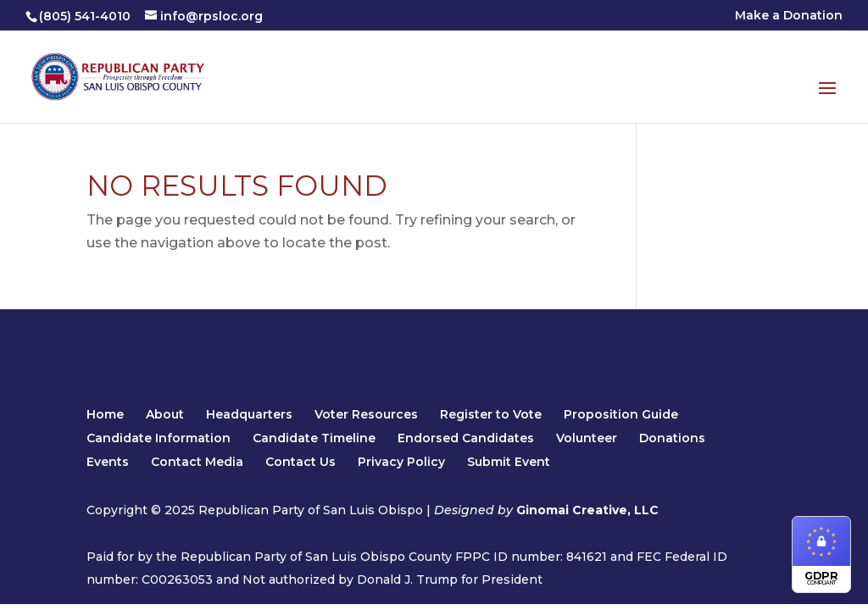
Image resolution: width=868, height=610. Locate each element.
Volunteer (587, 438)
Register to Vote (491, 414)
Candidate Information (159, 438)
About (165, 414)
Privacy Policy (401, 462)
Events (108, 462)
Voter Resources (366, 414)
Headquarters (249, 414)
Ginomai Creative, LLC (587, 510)
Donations (672, 438)
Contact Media (197, 462)
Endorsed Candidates (466, 438)
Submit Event (509, 462)
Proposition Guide (621, 414)
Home (105, 414)
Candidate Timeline (314, 438)
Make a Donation (789, 16)
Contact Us (300, 462)
